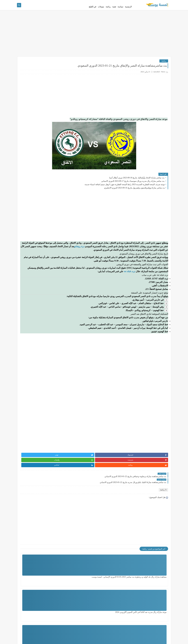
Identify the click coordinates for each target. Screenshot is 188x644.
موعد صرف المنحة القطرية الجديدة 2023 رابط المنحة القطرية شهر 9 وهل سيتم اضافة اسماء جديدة (125, 192)
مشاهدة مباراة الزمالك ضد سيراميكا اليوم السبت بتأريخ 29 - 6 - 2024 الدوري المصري (118, 618)
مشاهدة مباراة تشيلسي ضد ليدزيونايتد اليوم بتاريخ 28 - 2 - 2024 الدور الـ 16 (84, 618)
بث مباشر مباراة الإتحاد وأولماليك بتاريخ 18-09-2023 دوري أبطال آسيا (137, 185)
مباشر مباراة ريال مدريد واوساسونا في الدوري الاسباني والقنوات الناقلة (33, 254)
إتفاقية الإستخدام (149, 2)
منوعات (101, 12)
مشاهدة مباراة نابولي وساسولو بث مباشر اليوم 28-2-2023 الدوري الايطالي (33, 225)
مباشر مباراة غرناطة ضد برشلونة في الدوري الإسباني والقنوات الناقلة (34, 126)
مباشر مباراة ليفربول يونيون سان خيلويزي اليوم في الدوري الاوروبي (33, 197)
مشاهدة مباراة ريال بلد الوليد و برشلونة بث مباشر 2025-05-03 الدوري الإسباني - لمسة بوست (154, 583)
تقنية (114, 12)
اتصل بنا (139, 2)
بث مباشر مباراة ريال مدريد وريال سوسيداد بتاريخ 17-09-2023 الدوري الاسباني (133, 189)
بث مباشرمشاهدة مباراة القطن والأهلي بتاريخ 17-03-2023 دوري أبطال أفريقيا (33, 239)
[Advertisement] (94, 42)
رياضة (108, 12)
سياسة (120, 12)
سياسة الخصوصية (163, 2)
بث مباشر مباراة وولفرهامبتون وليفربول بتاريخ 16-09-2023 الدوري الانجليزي (134, 195)
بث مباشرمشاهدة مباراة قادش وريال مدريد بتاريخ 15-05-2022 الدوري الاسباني (33, 169)
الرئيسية (128, 12)
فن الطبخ (93, 12)
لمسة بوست (143, 640)
